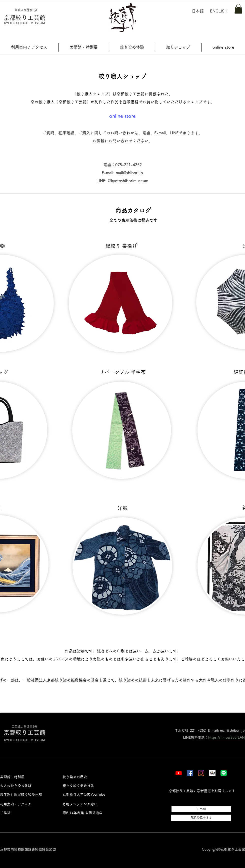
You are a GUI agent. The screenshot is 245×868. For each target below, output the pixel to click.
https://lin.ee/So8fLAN (226, 737)
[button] (238, 9)
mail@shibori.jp (129, 173)
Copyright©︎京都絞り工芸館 (223, 849)
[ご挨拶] (26, 813)
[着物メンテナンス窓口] (88, 804)
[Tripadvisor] (212, 773)
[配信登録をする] (201, 818)
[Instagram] (201, 773)
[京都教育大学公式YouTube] (88, 795)
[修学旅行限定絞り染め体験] (26, 795)
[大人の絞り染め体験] (26, 786)
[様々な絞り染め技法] (88, 786)
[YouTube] (179, 773)
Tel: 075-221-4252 (190, 730)
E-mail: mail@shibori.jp (226, 730)
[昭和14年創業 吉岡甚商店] (88, 813)
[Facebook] (190, 773)
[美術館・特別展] (26, 777)
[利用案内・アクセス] (26, 804)
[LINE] (224, 773)
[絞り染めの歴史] (88, 777)
